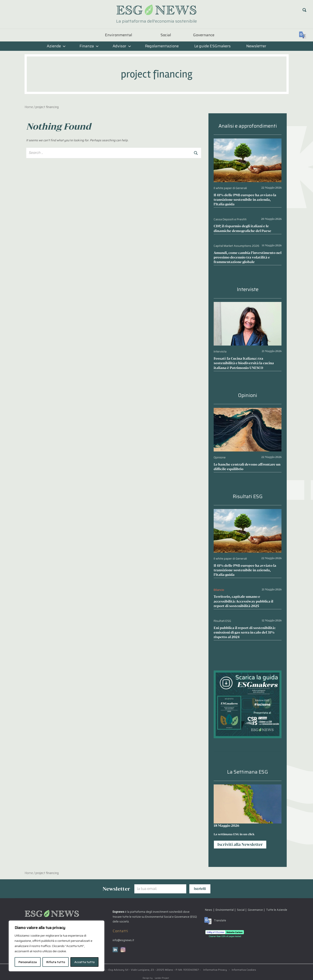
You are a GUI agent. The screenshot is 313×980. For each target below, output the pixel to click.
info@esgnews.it (123, 940)
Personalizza (28, 962)
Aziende (56, 46)
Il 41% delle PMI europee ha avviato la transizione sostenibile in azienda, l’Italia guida (245, 200)
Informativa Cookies (244, 970)
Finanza (89, 46)
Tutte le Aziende (277, 910)
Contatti (120, 931)
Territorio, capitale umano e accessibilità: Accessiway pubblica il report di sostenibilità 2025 (243, 601)
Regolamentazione (162, 46)
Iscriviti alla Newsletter (240, 844)
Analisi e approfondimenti (248, 126)
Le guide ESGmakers (212, 46)
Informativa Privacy (215, 970)
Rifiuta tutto (56, 962)
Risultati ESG (248, 497)
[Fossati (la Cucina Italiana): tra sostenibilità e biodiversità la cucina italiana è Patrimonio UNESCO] (248, 305)
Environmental (119, 35)
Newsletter (256, 46)
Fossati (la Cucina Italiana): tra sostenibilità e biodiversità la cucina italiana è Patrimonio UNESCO (244, 363)
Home (29, 107)
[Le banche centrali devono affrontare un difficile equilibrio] (248, 411)
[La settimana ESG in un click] (248, 804)
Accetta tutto (84, 962)
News (209, 910)
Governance (204, 35)
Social (166, 35)
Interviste (248, 289)
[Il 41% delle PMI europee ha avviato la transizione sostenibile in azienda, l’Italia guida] (248, 142)
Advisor (122, 46)
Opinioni (248, 395)
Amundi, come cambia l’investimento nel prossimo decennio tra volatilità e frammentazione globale (248, 257)
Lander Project (162, 978)
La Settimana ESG (248, 772)
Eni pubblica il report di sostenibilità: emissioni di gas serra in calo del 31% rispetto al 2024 (245, 632)
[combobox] (114, 153)
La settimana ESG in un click (234, 834)
